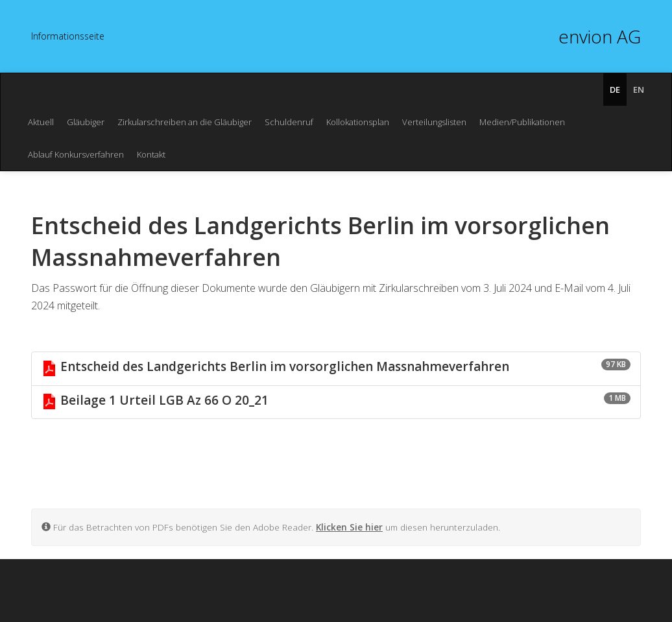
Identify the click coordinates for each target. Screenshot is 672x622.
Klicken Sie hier (349, 527)
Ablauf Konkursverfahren (76, 154)
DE (615, 90)
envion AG (600, 36)
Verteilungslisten (434, 122)
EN (639, 90)
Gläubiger (86, 122)
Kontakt (151, 154)
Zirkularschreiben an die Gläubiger (185, 122)
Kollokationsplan (358, 122)
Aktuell (41, 122)
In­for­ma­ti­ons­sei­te (68, 36)
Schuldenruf (289, 122)
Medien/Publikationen (522, 122)
